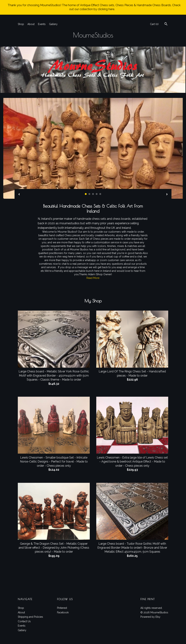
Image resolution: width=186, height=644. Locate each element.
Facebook (63, 612)
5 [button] (100, 194)
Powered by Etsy (150, 617)
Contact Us (24, 621)
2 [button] (89, 194)
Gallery (53, 24)
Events (42, 24)
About (31, 24)
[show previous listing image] (19, 195)
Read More (93, 278)
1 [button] (86, 194)
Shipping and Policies (30, 617)
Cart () (154, 24)
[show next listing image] (167, 195)
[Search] (166, 24)
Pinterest (62, 608)
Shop (21, 24)
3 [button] (93, 194)
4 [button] (97, 194)
